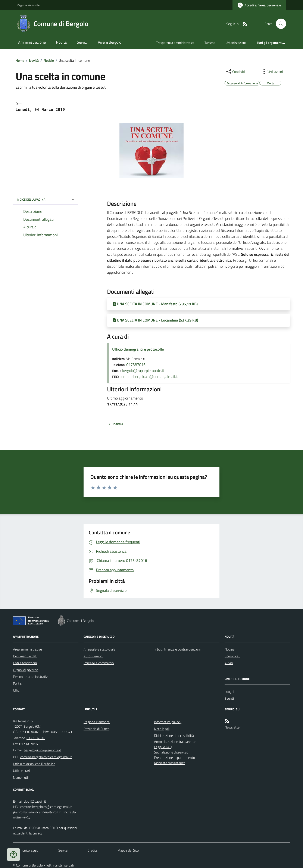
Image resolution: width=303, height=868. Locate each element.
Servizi (82, 42)
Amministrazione (32, 42)
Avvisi (229, 663)
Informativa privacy (168, 722)
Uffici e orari (21, 771)
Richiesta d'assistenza (170, 763)
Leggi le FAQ (163, 747)
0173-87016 (36, 738)
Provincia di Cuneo (96, 729)
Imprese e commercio (99, 663)
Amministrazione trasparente (175, 742)
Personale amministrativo (31, 677)
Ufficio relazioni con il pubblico (34, 764)
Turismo (210, 43)
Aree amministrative (27, 649)
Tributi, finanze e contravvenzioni (177, 649)
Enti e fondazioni (25, 663)
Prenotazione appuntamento (174, 758)
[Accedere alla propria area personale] (259, 5)
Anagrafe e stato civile (99, 649)
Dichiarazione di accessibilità (174, 736)
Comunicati (232, 656)
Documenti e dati (25, 656)
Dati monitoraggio (26, 850)
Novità (61, 42)
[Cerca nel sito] (279, 24)
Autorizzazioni (93, 656)
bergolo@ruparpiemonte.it (143, 371)
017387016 (136, 365)
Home (20, 60)
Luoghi (229, 692)
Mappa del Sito (128, 850)
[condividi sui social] (235, 72)
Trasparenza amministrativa (175, 43)
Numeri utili (21, 777)
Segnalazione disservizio (171, 752)
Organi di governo (26, 670)
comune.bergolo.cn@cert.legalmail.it (149, 377)
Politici (18, 683)
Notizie (49, 60)
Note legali (162, 729)
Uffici (17, 690)
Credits (93, 850)
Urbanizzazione (236, 43)
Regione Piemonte (28, 5)
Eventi (229, 698)
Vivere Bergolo (110, 42)
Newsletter (233, 727)
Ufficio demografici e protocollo (138, 349)
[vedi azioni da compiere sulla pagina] (272, 72)
